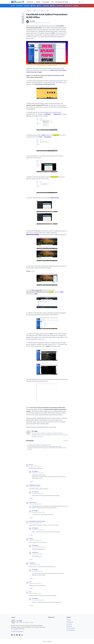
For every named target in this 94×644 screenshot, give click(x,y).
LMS (52, 2)
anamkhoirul (35, 552)
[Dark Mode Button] (79, 2)
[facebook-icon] (12, 635)
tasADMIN (49, 641)
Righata (31, 539)
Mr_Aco (31, 465)
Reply (31, 482)
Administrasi (30, 2)
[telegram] (23, 22)
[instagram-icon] (14, 635)
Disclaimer (70, 622)
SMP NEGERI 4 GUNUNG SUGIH (37, 521)
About (69, 620)
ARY (30, 582)
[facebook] (23, 17)
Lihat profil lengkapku (17, 631)
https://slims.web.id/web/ (56, 81)
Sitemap (69, 626)
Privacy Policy (71, 628)
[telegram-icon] (20, 635)
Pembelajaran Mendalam (62, 2)
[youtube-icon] (17, 635)
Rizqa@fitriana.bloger (35, 485)
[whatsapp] (23, 20)
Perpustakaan (46, 2)
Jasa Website (70, 630)
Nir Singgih (35, 471)
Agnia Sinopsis (33, 502)
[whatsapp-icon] (22, 635)
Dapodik (38, 2)
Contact (69, 624)
